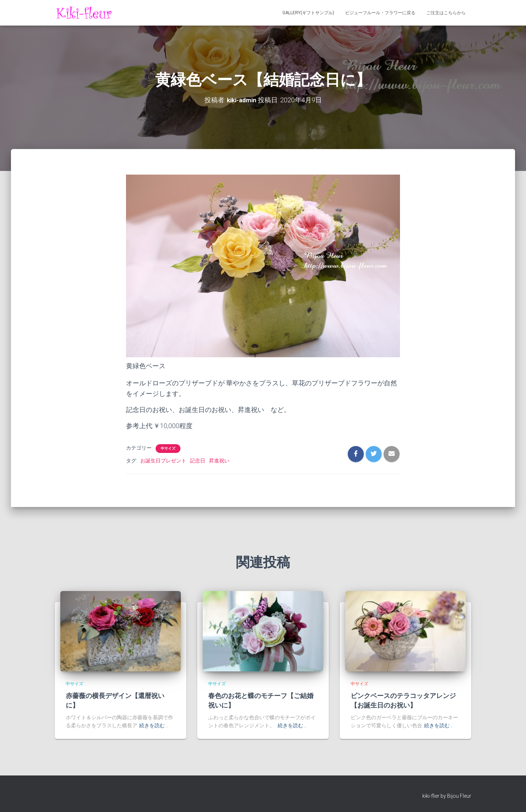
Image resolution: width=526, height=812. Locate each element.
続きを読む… (154, 725)
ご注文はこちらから (446, 13)
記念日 (198, 460)
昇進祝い (219, 460)
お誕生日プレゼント (163, 460)
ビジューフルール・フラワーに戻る (380, 13)
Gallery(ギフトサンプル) (308, 13)
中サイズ (168, 448)
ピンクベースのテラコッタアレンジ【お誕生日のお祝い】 (403, 700)
